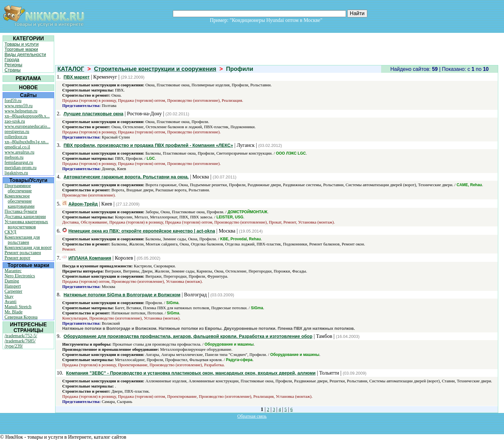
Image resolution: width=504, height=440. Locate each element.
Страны (13, 70)
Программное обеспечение (18, 188)
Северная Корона (21, 317)
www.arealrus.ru (19, 152)
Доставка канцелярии (25, 217)
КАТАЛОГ (71, 69)
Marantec (13, 271)
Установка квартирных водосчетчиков (26, 224)
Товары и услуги (22, 44)
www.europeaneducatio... (27, 126)
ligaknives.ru (16, 173)
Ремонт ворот (17, 258)
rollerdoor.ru (16, 137)
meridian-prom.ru (20, 168)
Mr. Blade (14, 312)
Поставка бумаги (21, 211)
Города (12, 60)
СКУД (10, 232)
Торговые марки (21, 49)
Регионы (13, 65)
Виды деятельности (25, 54)
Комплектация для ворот (28, 248)
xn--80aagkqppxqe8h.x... (27, 116)
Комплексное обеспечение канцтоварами (20, 201)
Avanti (10, 302)
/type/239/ (14, 346)
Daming (12, 281)
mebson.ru (14, 157)
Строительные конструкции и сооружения (155, 69)
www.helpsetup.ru (21, 111)
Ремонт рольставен (23, 253)
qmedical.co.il (17, 147)
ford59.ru (13, 101)
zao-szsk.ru (15, 121)
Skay (9, 297)
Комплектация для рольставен (22, 240)
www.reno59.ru (19, 106)
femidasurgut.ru (19, 163)
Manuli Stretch (18, 307)
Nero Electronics (20, 276)
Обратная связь (252, 416)
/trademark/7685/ (20, 341)
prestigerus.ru (17, 132)
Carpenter (13, 291)
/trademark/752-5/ (21, 336)
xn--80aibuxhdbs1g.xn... (27, 142)
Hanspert (13, 286)
